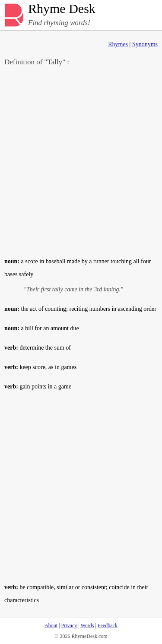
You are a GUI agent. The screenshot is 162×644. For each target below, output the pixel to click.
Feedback (108, 625)
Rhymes (118, 44)
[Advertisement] (81, 161)
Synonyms (145, 44)
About (51, 625)
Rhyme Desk (62, 9)
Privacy (69, 625)
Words (87, 625)
